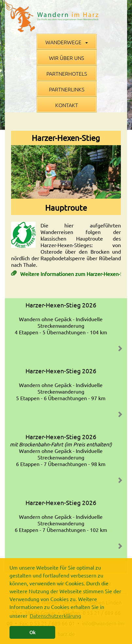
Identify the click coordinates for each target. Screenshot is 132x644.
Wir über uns (66, 58)
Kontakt (67, 105)
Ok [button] (32, 632)
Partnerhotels (67, 73)
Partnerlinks (67, 89)
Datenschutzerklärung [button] (55, 615)
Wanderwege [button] (67, 42)
